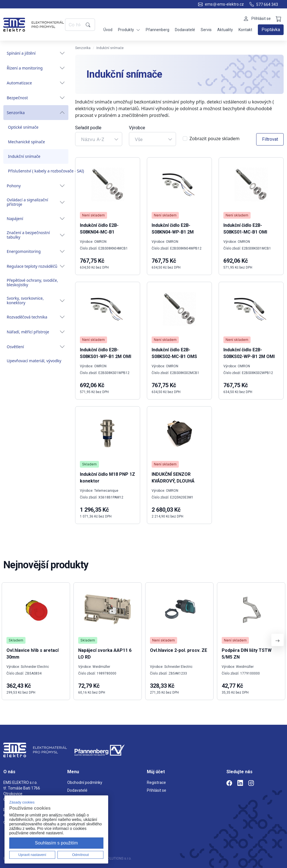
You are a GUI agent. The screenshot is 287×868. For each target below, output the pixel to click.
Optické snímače (23, 127)
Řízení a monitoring (36, 68)
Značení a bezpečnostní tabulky (36, 235)
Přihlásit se (157, 790)
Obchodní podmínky (85, 782)
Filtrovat (270, 139)
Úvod (108, 30)
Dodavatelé (185, 30)
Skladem (89, 464)
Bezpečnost (36, 98)
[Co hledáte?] (74, 25)
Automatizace (36, 83)
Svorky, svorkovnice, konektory (36, 300)
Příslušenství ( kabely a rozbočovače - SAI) (38, 171)
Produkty (129, 30)
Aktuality (225, 30)
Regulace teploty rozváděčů (36, 266)
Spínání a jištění (36, 53)
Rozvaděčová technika (36, 317)
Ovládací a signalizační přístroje (36, 202)
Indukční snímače (24, 156)
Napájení (36, 219)
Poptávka (271, 30)
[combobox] (99, 139)
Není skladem (93, 215)
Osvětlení (36, 347)
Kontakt (245, 30)
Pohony (36, 186)
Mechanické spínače (27, 142)
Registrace (156, 782)
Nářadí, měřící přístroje (36, 332)
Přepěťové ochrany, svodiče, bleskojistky (32, 282)
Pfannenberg (158, 30)
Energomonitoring (36, 251)
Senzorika (36, 113)
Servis (206, 30)
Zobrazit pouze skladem (215, 138)
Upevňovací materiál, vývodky (34, 361)
